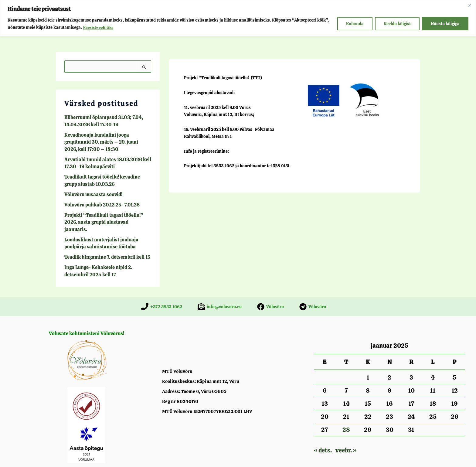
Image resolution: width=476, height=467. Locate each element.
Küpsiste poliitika (100, 27)
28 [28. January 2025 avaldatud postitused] (346, 409)
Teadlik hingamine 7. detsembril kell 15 (102, 238)
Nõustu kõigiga (445, 24)
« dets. (323, 430)
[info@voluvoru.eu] (220, 286)
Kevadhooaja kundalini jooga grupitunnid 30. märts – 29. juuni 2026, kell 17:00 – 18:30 (105, 139)
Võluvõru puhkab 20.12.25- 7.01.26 (98, 197)
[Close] (470, 5)
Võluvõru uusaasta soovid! (90, 187)
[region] (238, 18)
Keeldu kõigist (397, 24)
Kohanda (355, 24)
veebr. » (346, 430)
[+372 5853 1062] (162, 286)
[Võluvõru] (270, 286)
